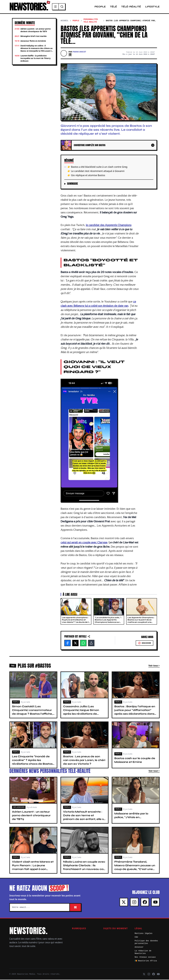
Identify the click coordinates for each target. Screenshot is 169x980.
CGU (136, 937)
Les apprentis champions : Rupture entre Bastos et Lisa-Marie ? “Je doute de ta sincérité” (76, 621)
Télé (113, 7)
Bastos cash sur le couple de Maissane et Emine (135, 761)
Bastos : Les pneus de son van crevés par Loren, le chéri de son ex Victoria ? (84, 761)
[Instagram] (134, 902)
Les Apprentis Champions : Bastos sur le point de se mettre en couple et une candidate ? (141, 621)
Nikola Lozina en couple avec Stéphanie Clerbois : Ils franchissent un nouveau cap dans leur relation (84, 868)
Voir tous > (154, 666)
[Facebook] (67, 643)
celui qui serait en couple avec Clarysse (84, 543)
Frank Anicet (79, 52)
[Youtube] (155, 902)
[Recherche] (64, 7)
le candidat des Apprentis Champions (109, 225)
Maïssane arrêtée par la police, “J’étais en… (131, 816)
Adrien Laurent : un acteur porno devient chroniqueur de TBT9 (31, 816)
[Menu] (57, 7)
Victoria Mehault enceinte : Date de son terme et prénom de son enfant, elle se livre (84, 818)
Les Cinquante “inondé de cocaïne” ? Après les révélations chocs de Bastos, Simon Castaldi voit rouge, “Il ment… (33, 764)
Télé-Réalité (131, 7)
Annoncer (139, 947)
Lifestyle (152, 7)
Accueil (64, 21)
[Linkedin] (70, 55)
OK (75, 908)
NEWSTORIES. (29, 7)
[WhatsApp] (83, 643)
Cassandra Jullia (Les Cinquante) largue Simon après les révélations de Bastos (81, 712)
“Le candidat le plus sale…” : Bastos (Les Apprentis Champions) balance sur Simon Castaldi (108, 621)
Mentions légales (144, 934)
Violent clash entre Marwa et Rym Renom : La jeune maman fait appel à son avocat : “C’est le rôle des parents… (33, 869)
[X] (75, 643)
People (100, 7)
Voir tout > (154, 771)
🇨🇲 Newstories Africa (146, 961)
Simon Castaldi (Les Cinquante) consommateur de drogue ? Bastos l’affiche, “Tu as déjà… (32, 712)
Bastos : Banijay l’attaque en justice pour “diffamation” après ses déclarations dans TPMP (135, 712)
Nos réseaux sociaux (145, 957)
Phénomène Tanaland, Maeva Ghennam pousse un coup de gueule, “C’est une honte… (135, 868)
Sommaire (72, 184)
